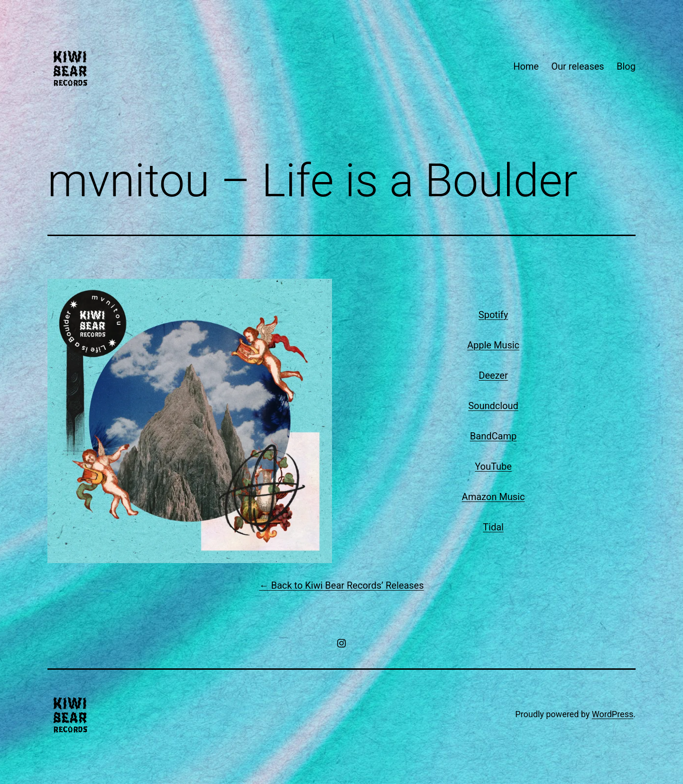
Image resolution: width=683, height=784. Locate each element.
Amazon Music (494, 497)
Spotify (493, 315)
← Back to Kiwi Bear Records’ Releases (341, 585)
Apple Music (493, 345)
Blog (626, 66)
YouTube (493, 466)
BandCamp (493, 436)
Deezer (493, 375)
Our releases (577, 66)
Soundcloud (493, 406)
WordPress (613, 714)
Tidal (493, 527)
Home (526, 66)
